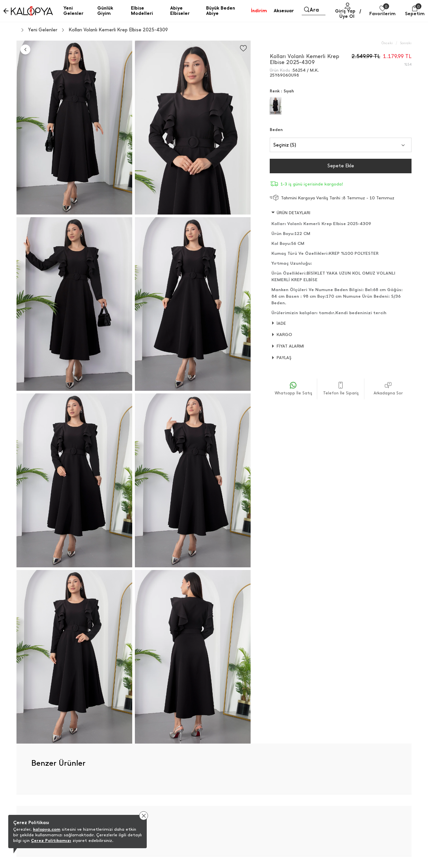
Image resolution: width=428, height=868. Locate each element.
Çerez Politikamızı (51, 840)
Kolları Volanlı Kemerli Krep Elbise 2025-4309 (118, 30)
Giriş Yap (345, 11)
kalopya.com (47, 829)
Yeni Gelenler (43, 30)
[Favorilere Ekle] (243, 48)
